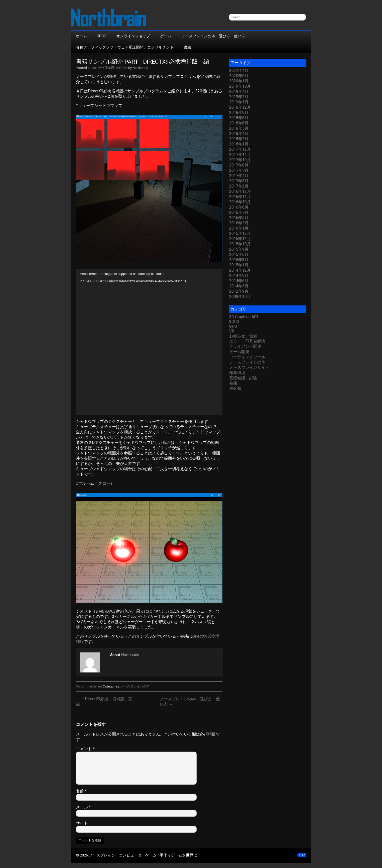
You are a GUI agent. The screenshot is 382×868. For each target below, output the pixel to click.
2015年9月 (239, 249)
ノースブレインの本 (135, 686)
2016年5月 (239, 218)
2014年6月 (239, 281)
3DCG (102, 36)
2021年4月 (239, 70)
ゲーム (166, 36)
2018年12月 (240, 107)
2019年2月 (239, 97)
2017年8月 (239, 165)
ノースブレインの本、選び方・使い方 (213, 36)
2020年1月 (239, 81)
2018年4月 (239, 134)
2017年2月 (239, 186)
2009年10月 (240, 297)
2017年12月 (240, 149)
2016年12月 (240, 191)
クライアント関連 (245, 346)
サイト (82, 823)
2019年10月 (240, 86)
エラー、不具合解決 (247, 341)
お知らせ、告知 (243, 336)
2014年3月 (239, 286)
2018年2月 (239, 139)
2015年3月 (239, 260)
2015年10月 (240, 244)
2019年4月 (239, 92)
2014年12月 (240, 270)
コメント (85, 749)
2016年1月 (239, 228)
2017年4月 (239, 176)
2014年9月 (239, 276)
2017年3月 (239, 181)
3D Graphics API (244, 317)
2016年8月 (239, 207)
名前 (81, 791)
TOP (302, 855)
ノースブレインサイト (249, 367)
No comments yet (89, 686)
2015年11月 (240, 239)
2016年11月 (240, 197)
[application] (149, 342)
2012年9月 (239, 291)
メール (83, 807)
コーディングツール (247, 357)
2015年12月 (240, 233)
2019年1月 (239, 102)
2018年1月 (239, 144)
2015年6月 (239, 254)
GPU (233, 326)
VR (232, 331)
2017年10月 (240, 160)
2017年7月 (239, 170)
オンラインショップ (133, 36)
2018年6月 (239, 123)
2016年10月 (240, 202)
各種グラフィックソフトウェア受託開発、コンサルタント (125, 47)
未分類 (235, 388)
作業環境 (237, 373)
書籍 (187, 47)
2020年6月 (239, 76)
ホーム (82, 36)
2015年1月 (239, 265)
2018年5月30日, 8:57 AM (110, 68)
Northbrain (140, 68)
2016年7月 (239, 212)
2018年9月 (239, 113)
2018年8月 (239, 118)
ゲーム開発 (239, 352)
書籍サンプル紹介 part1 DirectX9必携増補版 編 (143, 62)
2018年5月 (239, 128)
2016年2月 (239, 223)
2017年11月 (240, 155)
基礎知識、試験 (243, 378)
